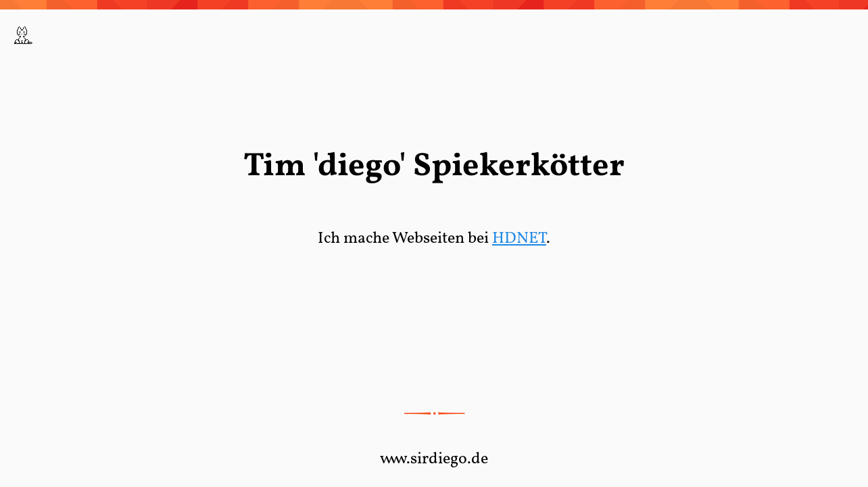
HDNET (519, 239)
